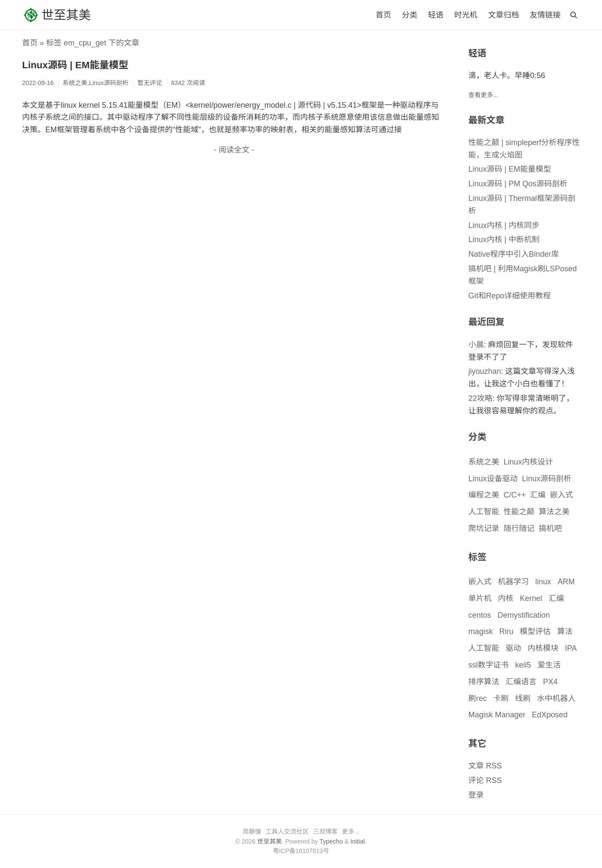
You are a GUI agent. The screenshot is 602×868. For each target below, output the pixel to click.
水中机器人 (557, 698)
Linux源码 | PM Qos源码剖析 (518, 184)
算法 (565, 631)
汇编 (538, 495)
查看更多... (484, 95)
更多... (351, 832)
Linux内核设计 (528, 462)
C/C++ (515, 495)
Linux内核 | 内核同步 (504, 225)
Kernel (531, 598)
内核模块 (543, 648)
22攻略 (481, 398)
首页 (383, 15)
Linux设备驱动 (493, 479)
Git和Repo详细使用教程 (510, 296)
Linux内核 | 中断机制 (504, 240)
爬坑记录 (484, 528)
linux (543, 582)
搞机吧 (551, 528)
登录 (476, 795)
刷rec (478, 698)
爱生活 (549, 665)
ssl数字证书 (489, 665)
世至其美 (57, 15)
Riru (507, 631)
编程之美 (484, 495)
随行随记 (519, 528)
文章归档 (503, 15)
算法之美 (554, 512)
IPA (571, 648)
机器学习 (514, 582)
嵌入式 (562, 495)
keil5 (523, 665)
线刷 (523, 698)
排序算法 (484, 682)
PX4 (551, 682)
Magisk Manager (497, 715)
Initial (358, 841)
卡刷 (501, 698)
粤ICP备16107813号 (301, 851)
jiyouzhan (485, 371)
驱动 (514, 648)
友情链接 (545, 15)
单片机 (480, 598)
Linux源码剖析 (547, 479)
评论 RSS (485, 780)
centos (480, 615)
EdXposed (550, 715)
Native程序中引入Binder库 (514, 254)
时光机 (466, 15)
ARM (566, 582)
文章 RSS (485, 766)
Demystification (524, 615)
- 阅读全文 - (234, 150)
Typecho (331, 841)
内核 (506, 598)
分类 (409, 15)
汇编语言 (521, 682)
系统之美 (484, 462)
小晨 (476, 345)
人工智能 (484, 512)
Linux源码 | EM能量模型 (76, 65)
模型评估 (535, 631)
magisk (481, 631)
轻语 (436, 15)
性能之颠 (519, 512)
